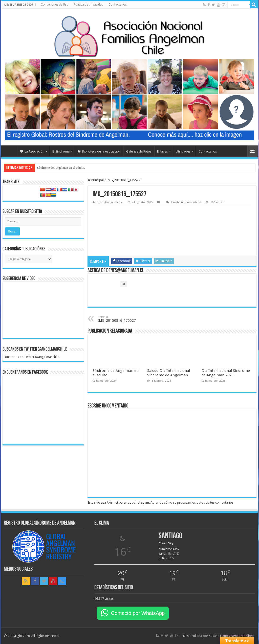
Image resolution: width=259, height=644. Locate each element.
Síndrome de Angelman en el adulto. (61, 168)
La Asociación (32, 151)
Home (10, 151)
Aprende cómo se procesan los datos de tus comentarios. (192, 502)
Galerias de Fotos (139, 151)
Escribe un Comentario (186, 202)
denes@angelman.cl (110, 202)
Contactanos (118, 5)
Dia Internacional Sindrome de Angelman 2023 (226, 373)
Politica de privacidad (89, 5)
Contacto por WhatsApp (138, 613)
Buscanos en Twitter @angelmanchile (35, 349)
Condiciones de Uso (55, 5)
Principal (96, 180)
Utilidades (183, 151)
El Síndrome (61, 151)
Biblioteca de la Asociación (99, 151)
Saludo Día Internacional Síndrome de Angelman (169, 373)
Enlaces (162, 151)
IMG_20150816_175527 (124, 319)
